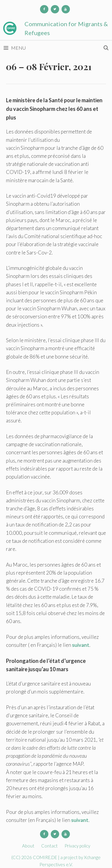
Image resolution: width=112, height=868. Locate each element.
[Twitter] (55, 9)
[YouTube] (66, 9)
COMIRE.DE (45, 857)
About (28, 846)
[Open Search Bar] (106, 48)
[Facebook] (44, 9)
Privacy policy (77, 846)
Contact (49, 846)
